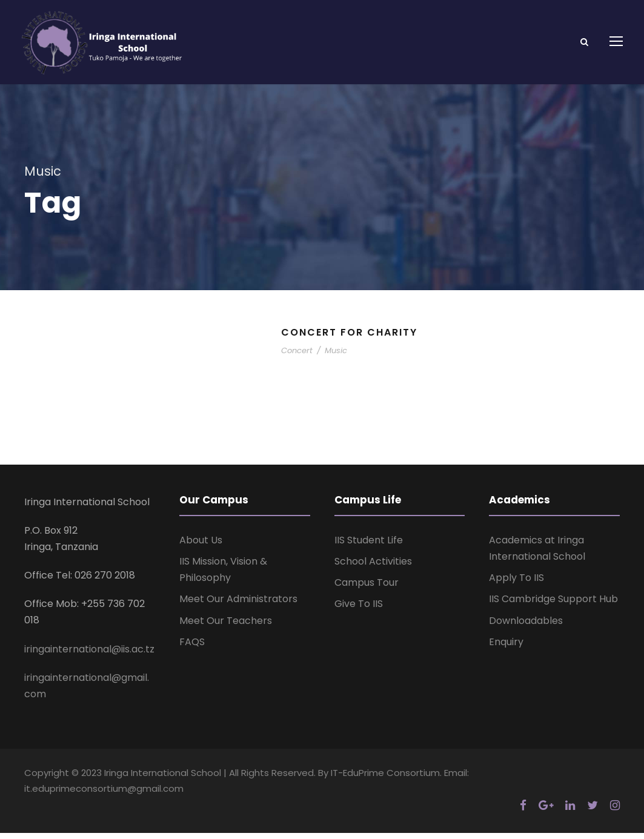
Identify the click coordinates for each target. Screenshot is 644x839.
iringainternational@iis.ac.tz (89, 655)
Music (336, 357)
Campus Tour (367, 589)
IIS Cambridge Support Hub (553, 605)
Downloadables (526, 627)
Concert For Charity (349, 339)
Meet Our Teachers (226, 627)
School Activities (373, 568)
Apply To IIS (516, 584)
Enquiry (506, 648)
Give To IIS (359, 610)
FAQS (192, 648)
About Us (201, 546)
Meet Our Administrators (238, 605)
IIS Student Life (369, 546)
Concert (297, 357)
